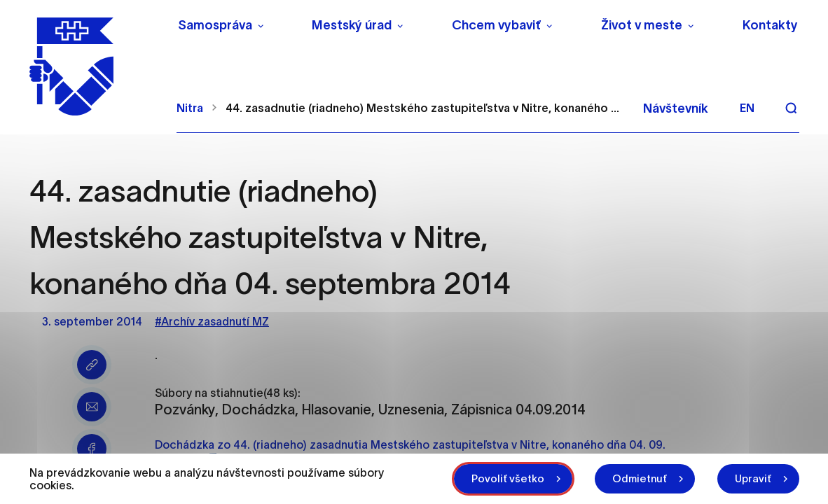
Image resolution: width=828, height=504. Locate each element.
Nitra (190, 108)
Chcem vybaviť (496, 25)
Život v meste (642, 25)
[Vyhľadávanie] (791, 108)
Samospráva (215, 25)
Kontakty (770, 25)
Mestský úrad (352, 25)
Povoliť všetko (508, 478)
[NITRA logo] (94, 66)
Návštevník (676, 108)
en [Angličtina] (747, 108)
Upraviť (753, 478)
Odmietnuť (640, 478)
